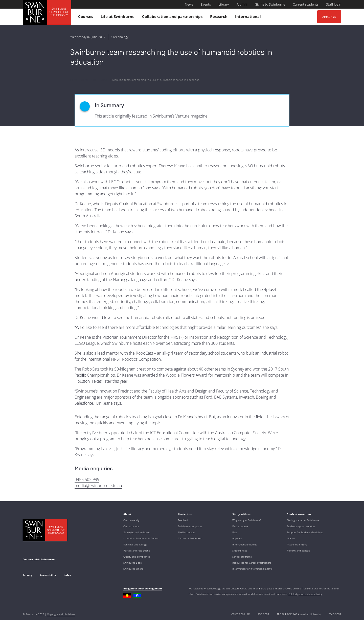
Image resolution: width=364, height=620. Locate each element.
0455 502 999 (87, 479)
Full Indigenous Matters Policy (305, 594)
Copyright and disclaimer (61, 614)
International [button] (249, 18)
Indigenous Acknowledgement (143, 588)
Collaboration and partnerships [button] (173, 18)
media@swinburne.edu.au (98, 486)
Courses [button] (86, 18)
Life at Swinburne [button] (118, 18)
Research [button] (220, 18)
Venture (183, 116)
